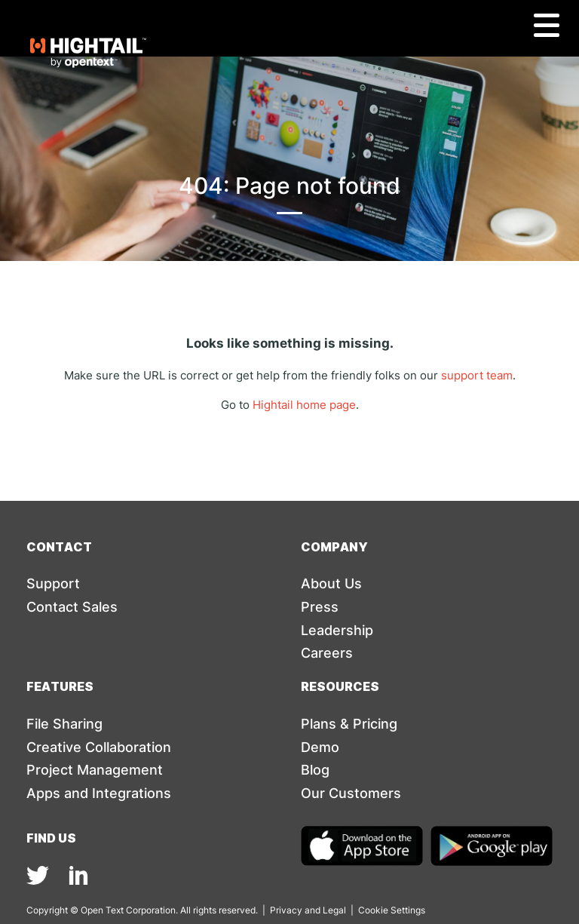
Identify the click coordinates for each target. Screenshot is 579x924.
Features (60, 686)
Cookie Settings (392, 910)
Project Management (95, 770)
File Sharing (64, 724)
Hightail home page (304, 405)
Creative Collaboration (99, 747)
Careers (327, 653)
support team (477, 375)
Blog (315, 770)
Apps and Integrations (99, 793)
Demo (320, 747)
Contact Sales (72, 607)
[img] (38, 875)
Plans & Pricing (349, 724)
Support (53, 583)
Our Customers (351, 793)
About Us (331, 583)
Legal (334, 910)
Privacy (286, 910)
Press (320, 607)
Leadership (337, 630)
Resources (340, 686)
